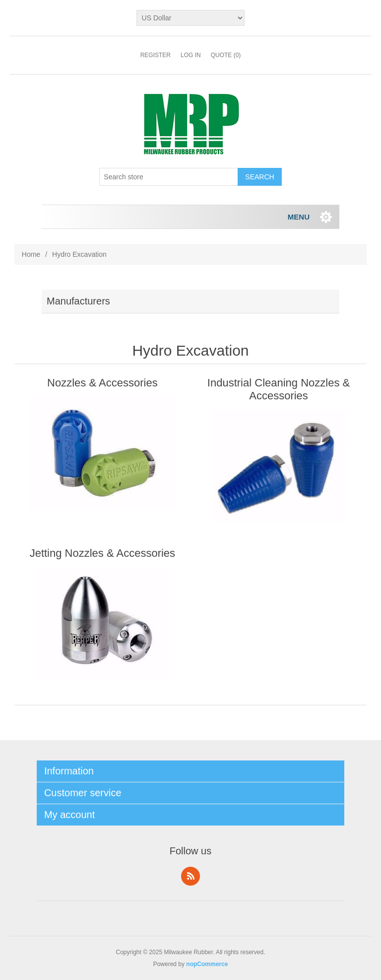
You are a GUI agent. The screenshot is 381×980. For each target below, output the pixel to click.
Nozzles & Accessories (102, 383)
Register (156, 55)
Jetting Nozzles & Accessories (102, 553)
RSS (190, 876)
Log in (191, 55)
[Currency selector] (191, 18)
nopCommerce (207, 964)
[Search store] (169, 177)
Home (31, 254)
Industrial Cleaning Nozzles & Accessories (279, 389)
